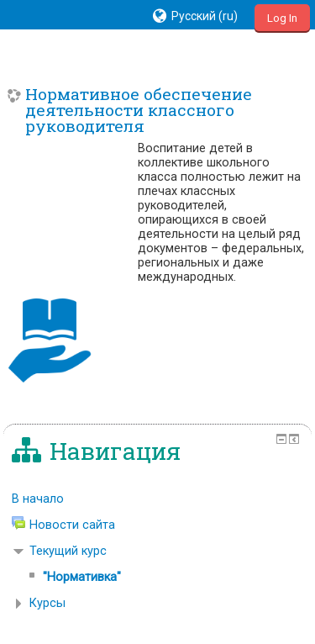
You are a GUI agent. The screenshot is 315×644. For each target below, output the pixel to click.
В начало (38, 499)
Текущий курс (68, 551)
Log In (282, 18)
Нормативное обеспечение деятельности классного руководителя (139, 110)
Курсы (47, 603)
